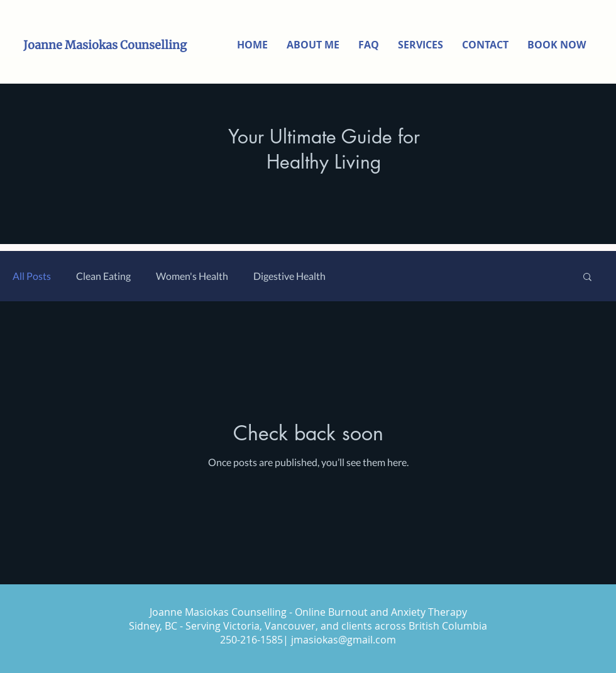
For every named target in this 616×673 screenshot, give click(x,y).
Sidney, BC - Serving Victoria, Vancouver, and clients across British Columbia (308, 626)
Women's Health (192, 276)
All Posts (32, 276)
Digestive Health (289, 276)
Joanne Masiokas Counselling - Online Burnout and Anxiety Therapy (308, 612)
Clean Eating (103, 276)
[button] (587, 278)
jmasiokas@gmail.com (344, 640)
